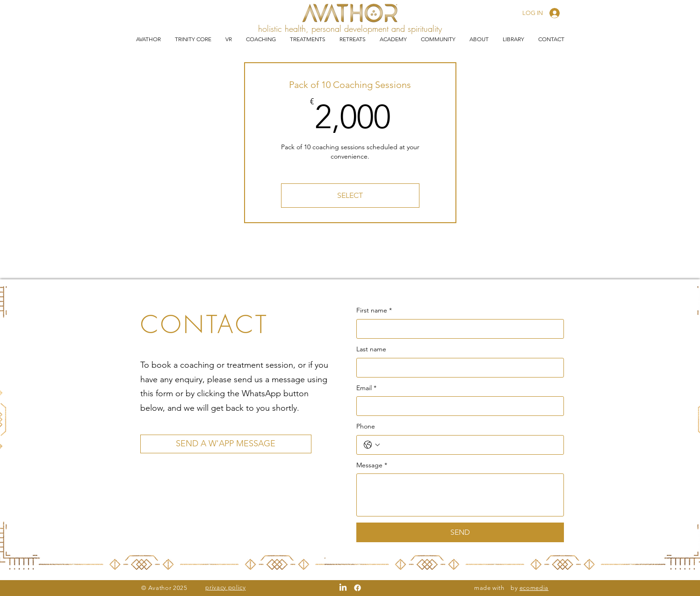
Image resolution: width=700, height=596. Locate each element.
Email (366, 388)
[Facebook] (357, 588)
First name (374, 311)
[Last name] (457, 368)
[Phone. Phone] (469, 445)
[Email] (457, 406)
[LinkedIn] (343, 588)
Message (372, 465)
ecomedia (534, 588)
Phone (366, 426)
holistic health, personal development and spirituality (350, 29)
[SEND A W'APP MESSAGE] (226, 444)
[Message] (460, 495)
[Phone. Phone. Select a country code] (372, 445)
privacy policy (225, 587)
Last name (371, 349)
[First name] (457, 329)
